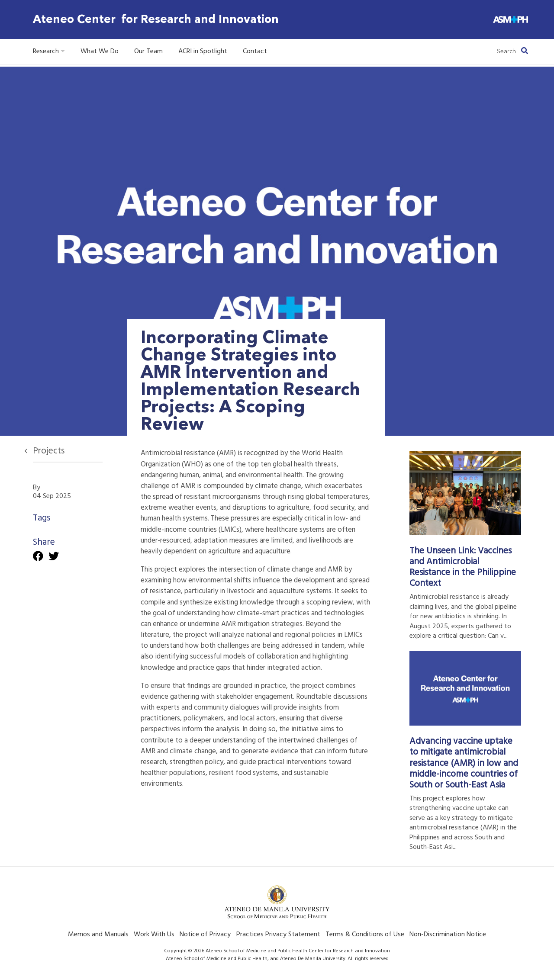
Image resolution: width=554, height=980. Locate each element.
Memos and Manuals (98, 935)
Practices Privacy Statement (278, 935)
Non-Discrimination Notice (448, 935)
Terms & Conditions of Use (365, 935)
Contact (255, 51)
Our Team (148, 51)
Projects (49, 451)
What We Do (100, 51)
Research (49, 51)
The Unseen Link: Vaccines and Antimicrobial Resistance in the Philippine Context (463, 567)
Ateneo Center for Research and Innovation (156, 19)
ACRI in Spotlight (203, 51)
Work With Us (154, 935)
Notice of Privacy (205, 935)
